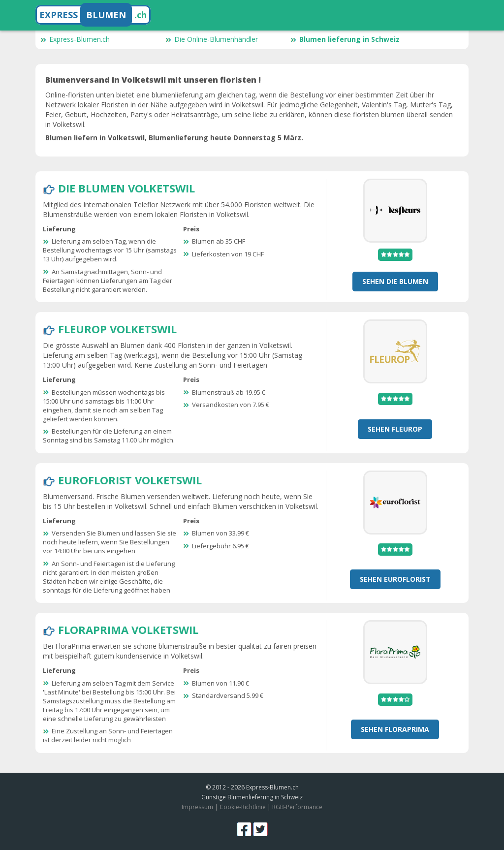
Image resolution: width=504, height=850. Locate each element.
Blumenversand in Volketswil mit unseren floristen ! (153, 80)
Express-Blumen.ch (75, 39)
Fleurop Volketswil (117, 329)
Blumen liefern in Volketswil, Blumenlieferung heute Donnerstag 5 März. (174, 138)
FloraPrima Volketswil (128, 630)
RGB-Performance (297, 807)
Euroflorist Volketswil (130, 480)
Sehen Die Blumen (395, 281)
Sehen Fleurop (395, 429)
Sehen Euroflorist (395, 579)
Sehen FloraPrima (395, 729)
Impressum (197, 807)
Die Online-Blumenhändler (212, 39)
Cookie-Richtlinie (243, 807)
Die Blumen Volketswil (126, 188)
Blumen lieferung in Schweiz (345, 39)
